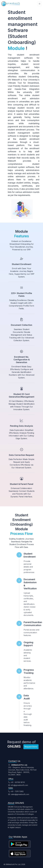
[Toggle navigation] (40, 4)
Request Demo (31, 747)
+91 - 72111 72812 (16, 791)
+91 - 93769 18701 (17, 782)
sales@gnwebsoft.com (19, 794)
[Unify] (11, 4)
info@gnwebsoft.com (18, 785)
